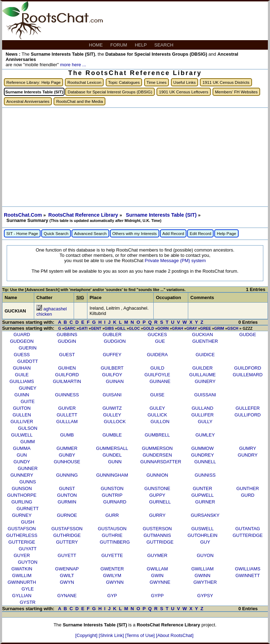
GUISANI (112, 395)
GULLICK (157, 415)
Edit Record (200, 233)
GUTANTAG (247, 529)
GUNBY (67, 455)
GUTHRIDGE (67, 535)
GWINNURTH (22, 582)
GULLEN (22, 415)
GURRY (157, 515)
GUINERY (205, 381)
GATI (83, 328)
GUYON (205, 555)
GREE (206, 328)
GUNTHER (247, 488)
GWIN (157, 575)
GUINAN (115, 381)
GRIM (219, 328)
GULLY (205, 422)
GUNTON (67, 495)
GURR (112, 515)
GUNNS (28, 482)
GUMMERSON (157, 448)
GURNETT (28, 509)
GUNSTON (112, 488)
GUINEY (27, 388)
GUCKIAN (202, 335)
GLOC (134, 328)
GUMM (28, 442)
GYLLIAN (22, 596)
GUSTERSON (157, 529)
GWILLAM (157, 569)
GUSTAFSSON (67, 529)
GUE (160, 341)
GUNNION (157, 475)
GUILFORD (67, 375)
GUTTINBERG (115, 542)
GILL (121, 328)
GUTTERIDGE (248, 535)
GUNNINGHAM (112, 475)
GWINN (202, 575)
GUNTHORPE (22, 495)
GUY (205, 542)
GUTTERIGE (22, 542)
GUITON (22, 408)
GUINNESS (67, 395)
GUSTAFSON (22, 529)
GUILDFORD (248, 368)
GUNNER (27, 468)
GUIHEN (67, 368)
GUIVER (67, 408)
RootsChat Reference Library (84, 215)
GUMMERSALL (112, 448)
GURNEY (22, 515)
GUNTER (202, 488)
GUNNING (67, 475)
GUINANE (160, 381)
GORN (163, 328)
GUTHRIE (112, 535)
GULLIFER (203, 415)
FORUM (119, 45)
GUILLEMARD (248, 375)
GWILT (67, 575)
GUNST (67, 488)
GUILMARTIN (67, 381)
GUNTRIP (112, 495)
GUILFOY (112, 375)
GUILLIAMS (22, 381)
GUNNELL (205, 462)
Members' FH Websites (236, 92)
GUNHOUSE (67, 462)
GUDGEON (22, 341)
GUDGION (115, 341)
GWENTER (112, 569)
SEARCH (165, 45)
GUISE (157, 395)
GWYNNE (160, 582)
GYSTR (28, 602)
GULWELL (22, 435)
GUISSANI (205, 395)
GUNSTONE (157, 488)
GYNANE (67, 596)
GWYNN (115, 582)
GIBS (109, 328)
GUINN (22, 395)
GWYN (67, 582)
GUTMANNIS (157, 535)
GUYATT (28, 549)
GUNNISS (205, 475)
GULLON (160, 422)
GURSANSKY (205, 515)
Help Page (226, 233)
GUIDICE (205, 355)
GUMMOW (203, 448)
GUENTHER (205, 341)
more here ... (73, 65)
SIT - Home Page (22, 233)
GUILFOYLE (157, 375)
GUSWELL (203, 529)
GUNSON (22, 488)
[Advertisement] (135, 157)
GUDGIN (67, 341)
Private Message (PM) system (175, 261)
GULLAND (202, 408)
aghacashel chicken (51, 311)
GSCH (233, 328)
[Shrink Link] (112, 635)
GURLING (22, 502)
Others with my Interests (135, 233)
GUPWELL (203, 495)
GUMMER (67, 448)
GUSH (28, 522)
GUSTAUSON (112, 529)
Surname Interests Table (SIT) (162, 215)
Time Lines (157, 82)
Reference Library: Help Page (33, 82)
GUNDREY (202, 455)
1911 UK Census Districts (226, 82)
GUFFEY (112, 355)
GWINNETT (248, 575)
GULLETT (67, 415)
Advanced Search (90, 233)
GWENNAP (67, 569)
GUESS (22, 355)
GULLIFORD (247, 415)
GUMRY (247, 448)
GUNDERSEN (157, 455)
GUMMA (22, 448)
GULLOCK (115, 422)
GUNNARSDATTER (161, 462)
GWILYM (112, 575)
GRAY (192, 328)
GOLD (149, 328)
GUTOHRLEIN (202, 535)
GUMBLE (112, 435)
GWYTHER (205, 582)
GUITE (28, 401)
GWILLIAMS (247, 569)
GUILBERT (112, 368)
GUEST (67, 355)
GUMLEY (205, 435)
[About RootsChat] (175, 635)
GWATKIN (22, 569)
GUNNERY (22, 475)
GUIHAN (22, 368)
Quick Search (56, 233)
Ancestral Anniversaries (28, 101)
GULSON (28, 428)
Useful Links (185, 82)
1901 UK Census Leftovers (184, 92)
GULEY (157, 408)
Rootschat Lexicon (84, 82)
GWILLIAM (203, 569)
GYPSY (205, 596)
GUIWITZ (112, 408)
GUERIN (28, 348)
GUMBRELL (157, 435)
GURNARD (115, 502)
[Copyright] (87, 635)
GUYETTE (112, 555)
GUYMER (157, 555)
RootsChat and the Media (79, 101)
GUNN (115, 462)
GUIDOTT (28, 361)
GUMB (67, 435)
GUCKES (157, 335)
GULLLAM (67, 422)
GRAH (178, 328)
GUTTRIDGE (160, 542)
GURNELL (160, 502)
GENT (96, 328)
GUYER (22, 555)
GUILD (157, 368)
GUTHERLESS (22, 535)
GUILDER (203, 368)
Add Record (173, 233)
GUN (22, 455)
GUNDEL (112, 455)
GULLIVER (22, 422)
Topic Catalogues (124, 82)
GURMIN (67, 502)
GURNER (205, 502)
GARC (70, 328)
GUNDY (22, 462)
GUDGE (248, 335)
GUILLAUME (202, 375)
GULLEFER (248, 408)
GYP (112, 596)
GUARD (22, 335)
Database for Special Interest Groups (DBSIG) (110, 92)
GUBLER (112, 335)
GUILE (22, 375)
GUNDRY (248, 455)
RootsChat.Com (23, 215)
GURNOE (67, 515)
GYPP (157, 596)
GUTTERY (67, 542)
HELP (141, 45)
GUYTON (28, 562)
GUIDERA (157, 355)
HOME (96, 45)
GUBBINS (67, 335)
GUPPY (158, 495)
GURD (247, 495)
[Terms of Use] (140, 635)
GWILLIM (22, 575)
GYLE (28, 589)
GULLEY (112, 415)
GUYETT (67, 555)
